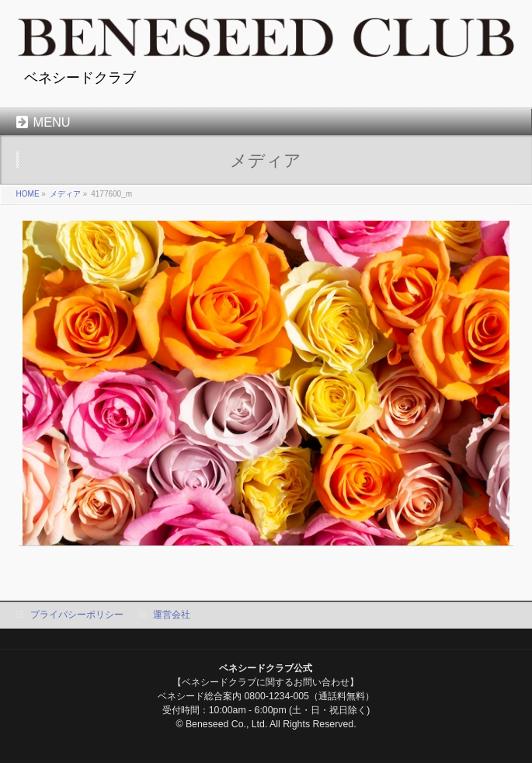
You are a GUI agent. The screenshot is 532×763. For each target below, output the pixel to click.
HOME (28, 194)
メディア (65, 194)
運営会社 (172, 615)
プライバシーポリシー (77, 615)
